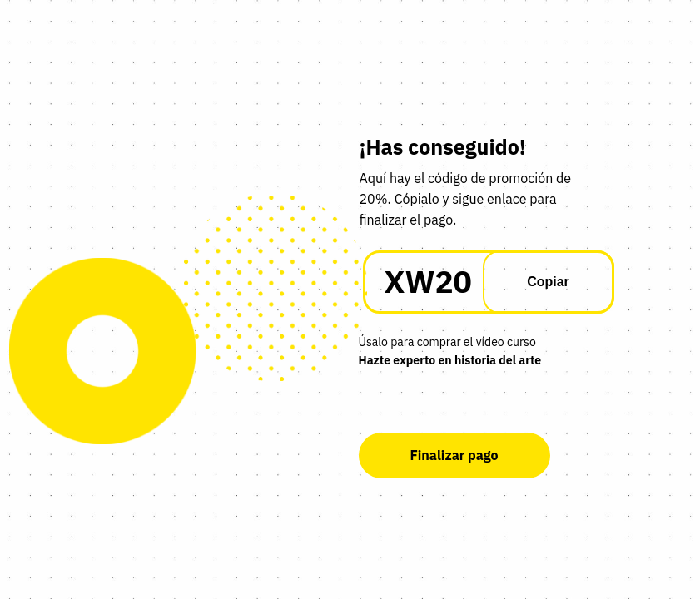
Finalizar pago (454, 455)
